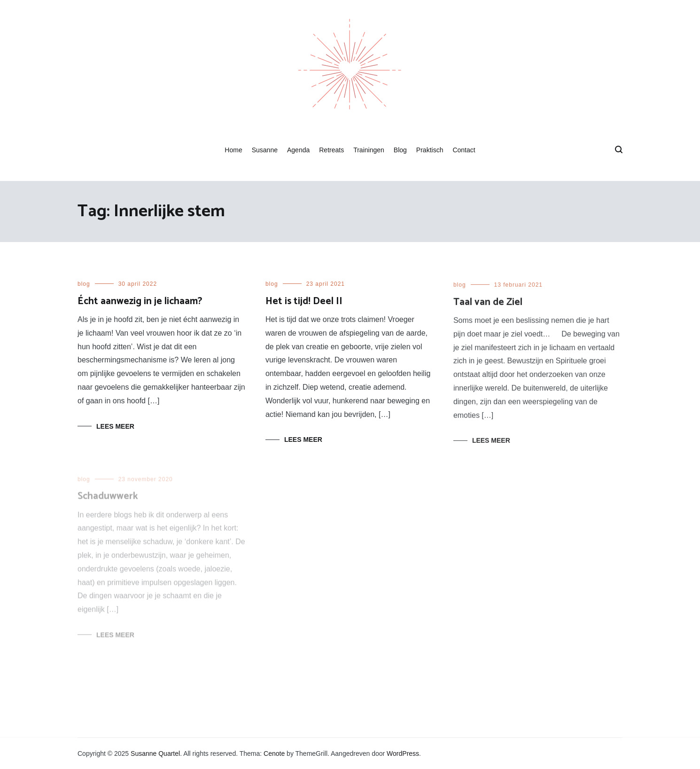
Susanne (265, 150)
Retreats (331, 150)
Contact (464, 150)
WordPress (403, 753)
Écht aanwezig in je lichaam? (140, 301)
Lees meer (115, 426)
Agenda (298, 150)
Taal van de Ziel (488, 304)
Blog (400, 150)
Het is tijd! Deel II (304, 301)
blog (84, 284)
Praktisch (430, 150)
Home (233, 150)
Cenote (274, 753)
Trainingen (369, 150)
